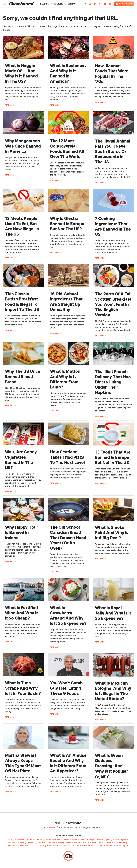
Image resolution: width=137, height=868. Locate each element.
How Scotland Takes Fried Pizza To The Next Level (67, 457)
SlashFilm (13, 846)
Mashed (51, 843)
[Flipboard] (95, 5)
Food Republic (53, 840)
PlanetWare (109, 843)
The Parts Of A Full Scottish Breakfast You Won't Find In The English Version (113, 304)
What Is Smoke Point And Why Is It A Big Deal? (112, 533)
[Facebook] (85, 5)
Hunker (11, 843)
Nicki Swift (79, 843)
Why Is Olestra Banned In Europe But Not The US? (67, 224)
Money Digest (64, 843)
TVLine (100, 846)
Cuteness (20, 840)
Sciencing (122, 843)
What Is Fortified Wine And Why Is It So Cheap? (22, 613)
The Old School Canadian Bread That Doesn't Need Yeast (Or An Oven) (68, 538)
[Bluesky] (105, 5)
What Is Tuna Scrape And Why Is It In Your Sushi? (23, 688)
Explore (31, 840)
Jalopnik (31, 843)
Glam (82, 840)
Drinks (72, 4)
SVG (34, 846)
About (58, 823)
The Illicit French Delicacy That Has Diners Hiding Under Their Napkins (113, 382)
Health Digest (104, 840)
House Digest (119, 840)
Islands (21, 843)
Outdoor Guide (94, 843)
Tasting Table (46, 846)
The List (75, 846)
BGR (10, 840)
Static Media (51, 828)
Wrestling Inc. (122, 846)
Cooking (58, 4)
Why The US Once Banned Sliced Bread (23, 377)
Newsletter (124, 4)
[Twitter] (90, 5)
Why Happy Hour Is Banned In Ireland (22, 532)
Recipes (45, 4)
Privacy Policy (74, 823)
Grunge (91, 840)
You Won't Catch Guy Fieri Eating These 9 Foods (66, 688)
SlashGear (25, 846)
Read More (10, 105)
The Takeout (88, 846)
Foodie (40, 840)
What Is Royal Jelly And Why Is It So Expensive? (113, 613)
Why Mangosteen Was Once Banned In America (23, 146)
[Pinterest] (100, 5)
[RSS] (110, 5)
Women (109, 846)
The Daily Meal (62, 846)
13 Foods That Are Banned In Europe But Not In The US (113, 457)
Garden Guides (70, 840)
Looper (41, 843)
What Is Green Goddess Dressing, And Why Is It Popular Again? (111, 766)
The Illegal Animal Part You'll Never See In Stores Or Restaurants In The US (113, 151)
